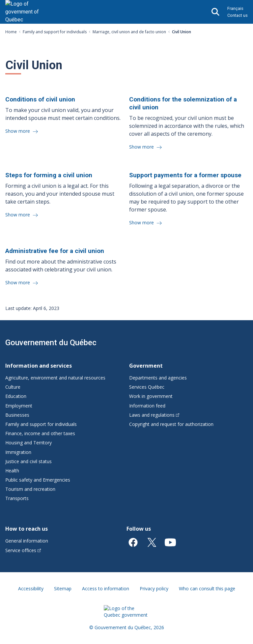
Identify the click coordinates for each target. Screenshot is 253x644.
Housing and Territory (28, 443)
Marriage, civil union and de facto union (129, 32)
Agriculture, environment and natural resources (55, 378)
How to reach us (27, 529)
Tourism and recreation (30, 489)
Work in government (151, 396)
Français (235, 8)
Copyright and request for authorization (171, 424)
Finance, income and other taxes (40, 433)
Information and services (39, 366)
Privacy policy (154, 588)
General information (27, 541)
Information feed (147, 406)
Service (23, 550)
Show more (18, 131)
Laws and (154, 415)
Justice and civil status (28, 461)
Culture (13, 387)
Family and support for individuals (55, 32)
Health (12, 471)
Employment (19, 406)
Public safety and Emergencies (38, 480)
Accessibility (31, 588)
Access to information (106, 588)
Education (16, 396)
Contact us (238, 15)
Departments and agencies (158, 378)
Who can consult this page (207, 588)
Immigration (18, 452)
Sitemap (63, 588)
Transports (17, 498)
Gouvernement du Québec (51, 343)
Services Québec (147, 387)
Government (146, 366)
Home (11, 32)
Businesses (17, 415)
